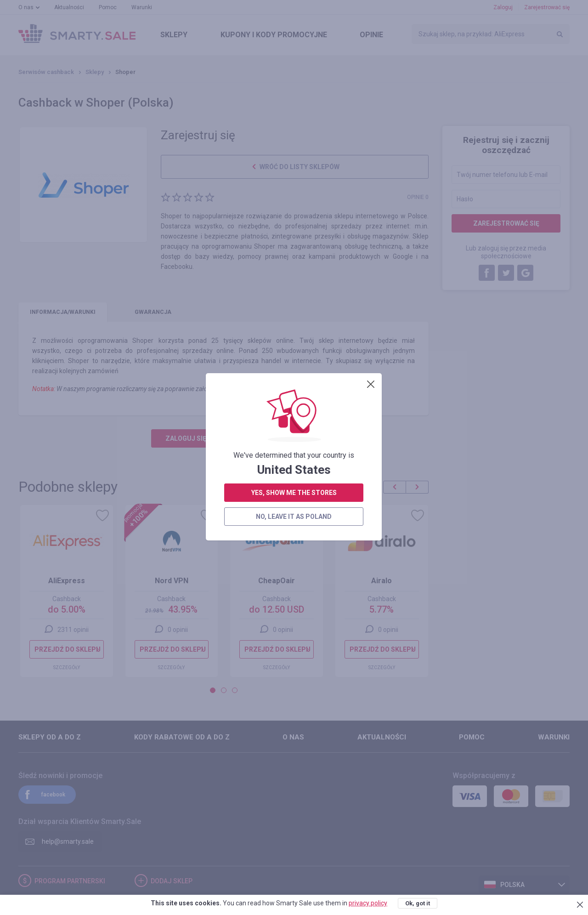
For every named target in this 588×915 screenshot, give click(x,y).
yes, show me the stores (294, 266)
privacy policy (368, 903)
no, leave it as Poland (294, 290)
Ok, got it (418, 903)
